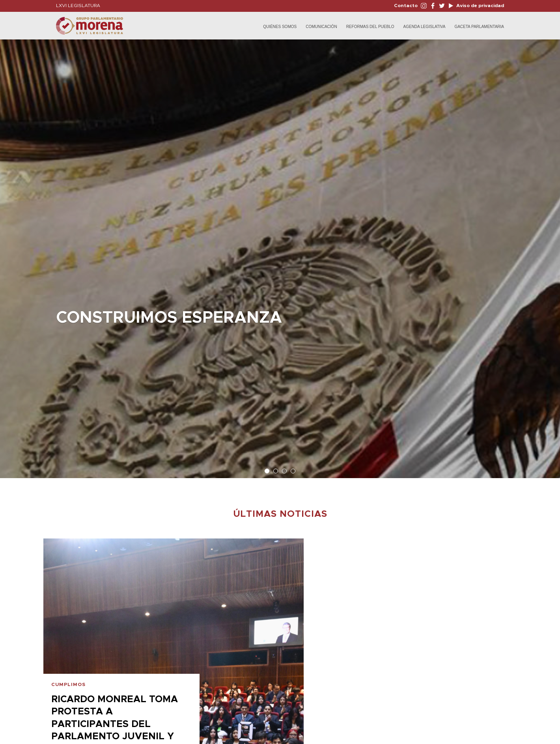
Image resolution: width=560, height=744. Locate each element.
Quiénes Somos (280, 27)
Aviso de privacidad (480, 6)
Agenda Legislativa (425, 27)
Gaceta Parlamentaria (479, 27)
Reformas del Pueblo (370, 27)
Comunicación (321, 27)
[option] (280, 255)
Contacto (406, 6)
